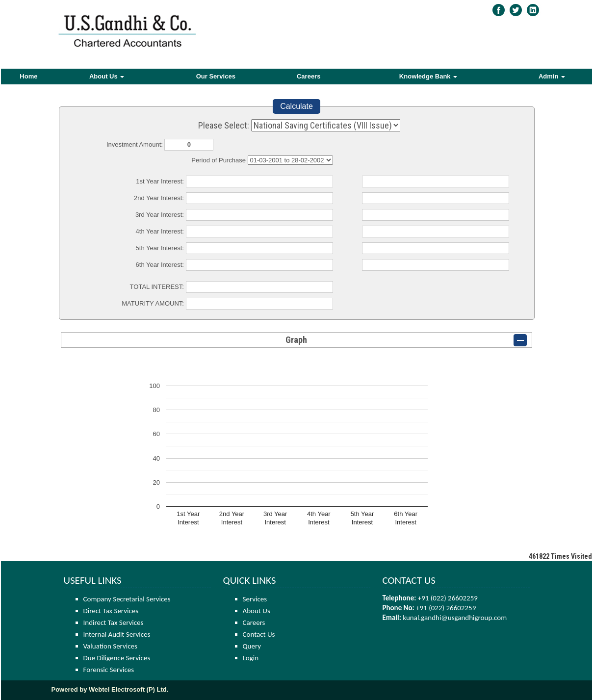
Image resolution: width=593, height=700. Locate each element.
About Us (107, 76)
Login (251, 658)
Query (252, 646)
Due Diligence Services (117, 658)
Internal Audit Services (117, 634)
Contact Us (259, 634)
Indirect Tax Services (114, 622)
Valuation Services (110, 646)
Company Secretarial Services (127, 599)
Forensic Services (109, 670)
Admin (552, 76)
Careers (309, 76)
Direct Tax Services (111, 611)
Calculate (296, 106)
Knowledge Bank (428, 76)
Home (28, 76)
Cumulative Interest (290, 160)
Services (255, 599)
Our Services (216, 76)
